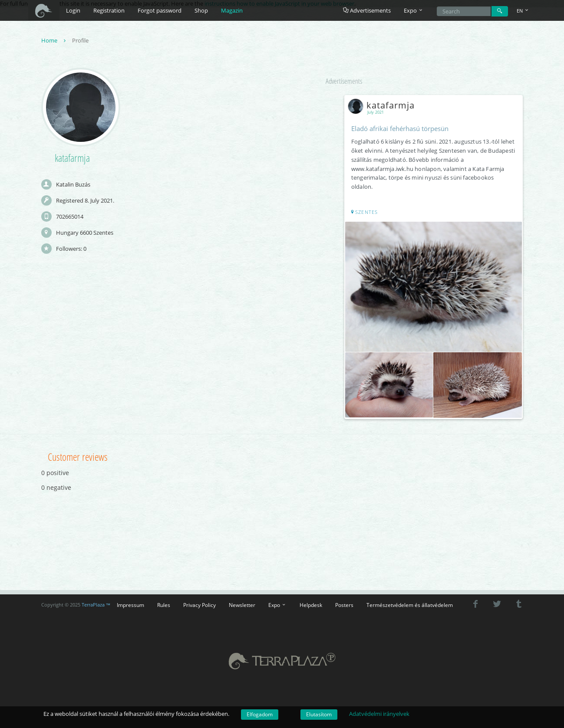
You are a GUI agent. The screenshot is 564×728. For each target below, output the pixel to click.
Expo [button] (414, 10)
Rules (164, 604)
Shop (201, 10)
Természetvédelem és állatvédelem (410, 604)
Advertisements (367, 10)
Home (54, 41)
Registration (109, 10)
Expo (277, 604)
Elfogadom (260, 714)
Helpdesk (311, 604)
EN (523, 11)
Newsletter (242, 604)
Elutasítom (319, 714)
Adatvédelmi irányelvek (379, 714)
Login (73, 10)
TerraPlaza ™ (96, 603)
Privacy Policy (200, 604)
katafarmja (383, 106)
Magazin (232, 10)
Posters (344, 604)
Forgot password (160, 10)
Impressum (130, 604)
